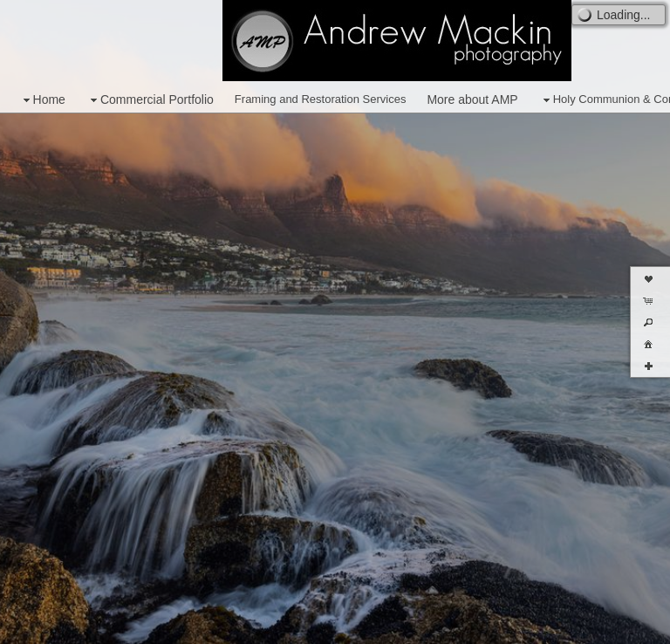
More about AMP (472, 99)
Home (42, 100)
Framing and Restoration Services (321, 99)
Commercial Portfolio (150, 100)
